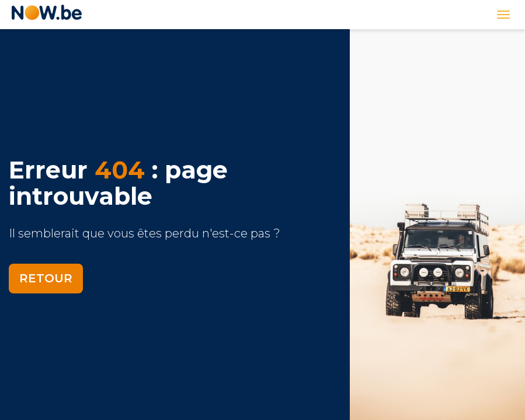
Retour (46, 278)
